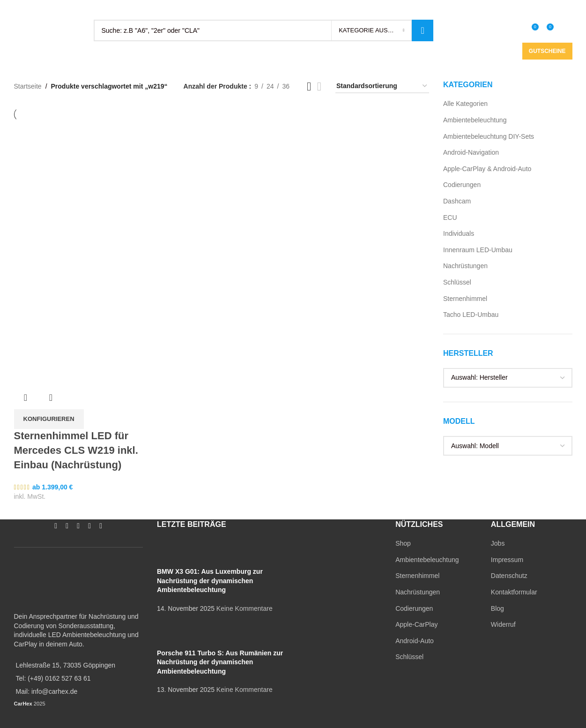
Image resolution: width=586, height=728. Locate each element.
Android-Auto (415, 641)
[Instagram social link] (467, 10)
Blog (497, 608)
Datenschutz (509, 576)
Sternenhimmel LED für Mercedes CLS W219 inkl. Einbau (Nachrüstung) (76, 450)
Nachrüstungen (465, 266)
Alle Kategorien (465, 104)
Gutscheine (547, 51)
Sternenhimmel (465, 299)
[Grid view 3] (309, 86)
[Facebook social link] (456, 10)
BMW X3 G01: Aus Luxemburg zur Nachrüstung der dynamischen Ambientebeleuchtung (210, 581)
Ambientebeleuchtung (475, 120)
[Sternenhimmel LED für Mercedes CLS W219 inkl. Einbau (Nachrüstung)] (80, 187)
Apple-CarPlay (416, 624)
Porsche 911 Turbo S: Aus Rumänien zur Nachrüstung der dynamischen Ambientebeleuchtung (220, 662)
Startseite (28, 86)
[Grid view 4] (319, 86)
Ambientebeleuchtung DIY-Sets (489, 136)
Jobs (498, 543)
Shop (403, 543)
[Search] (264, 30)
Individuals (459, 233)
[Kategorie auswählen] (371, 30)
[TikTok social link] (501, 10)
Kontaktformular (514, 592)
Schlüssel (457, 282)
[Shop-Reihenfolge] (382, 86)
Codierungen (462, 185)
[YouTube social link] (478, 10)
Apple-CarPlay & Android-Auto (487, 169)
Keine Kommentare (245, 608)
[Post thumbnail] (174, 553)
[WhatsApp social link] (490, 10)
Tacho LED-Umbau (471, 315)
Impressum (507, 560)
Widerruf (503, 624)
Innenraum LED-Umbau (478, 250)
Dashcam (457, 201)
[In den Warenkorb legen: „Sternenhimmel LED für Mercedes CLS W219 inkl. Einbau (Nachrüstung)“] (49, 419)
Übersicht (26, 398)
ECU (450, 218)
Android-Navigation (471, 152)
